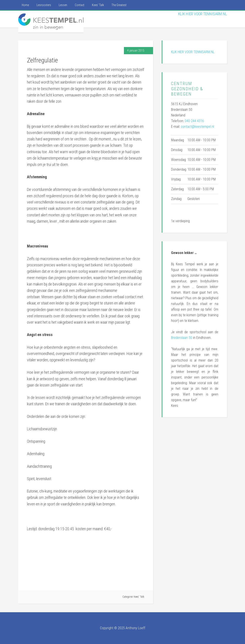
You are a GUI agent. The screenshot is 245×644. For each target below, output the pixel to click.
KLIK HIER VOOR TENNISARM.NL (203, 14)
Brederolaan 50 (182, 338)
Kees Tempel (51, 22)
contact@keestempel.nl (197, 127)
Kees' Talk (139, 597)
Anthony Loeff (135, 628)
